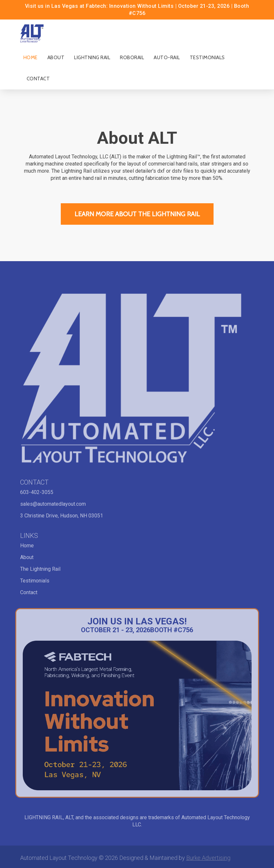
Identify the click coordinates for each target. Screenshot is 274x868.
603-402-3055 (37, 492)
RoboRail (132, 58)
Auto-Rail (167, 58)
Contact (38, 79)
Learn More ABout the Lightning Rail (137, 214)
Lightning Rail (92, 58)
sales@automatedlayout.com (53, 504)
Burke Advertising (208, 858)
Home (31, 58)
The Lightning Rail (40, 569)
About (56, 58)
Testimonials (207, 58)
